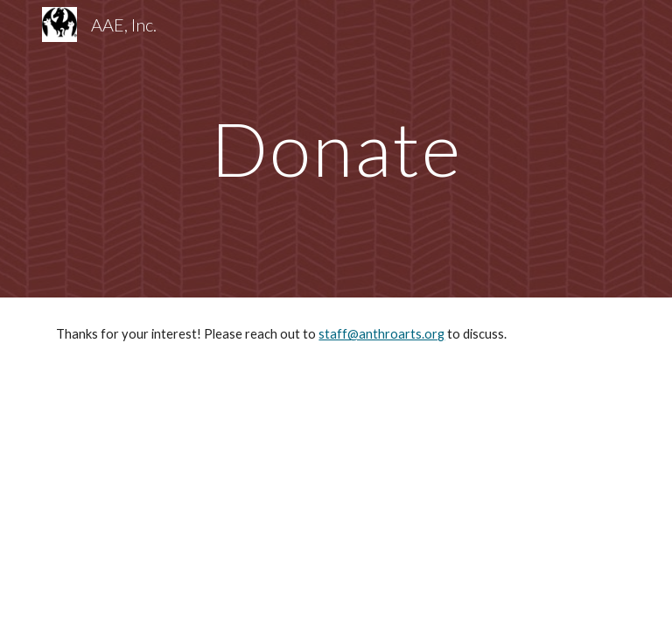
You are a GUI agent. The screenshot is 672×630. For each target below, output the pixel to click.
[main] (336, 148)
